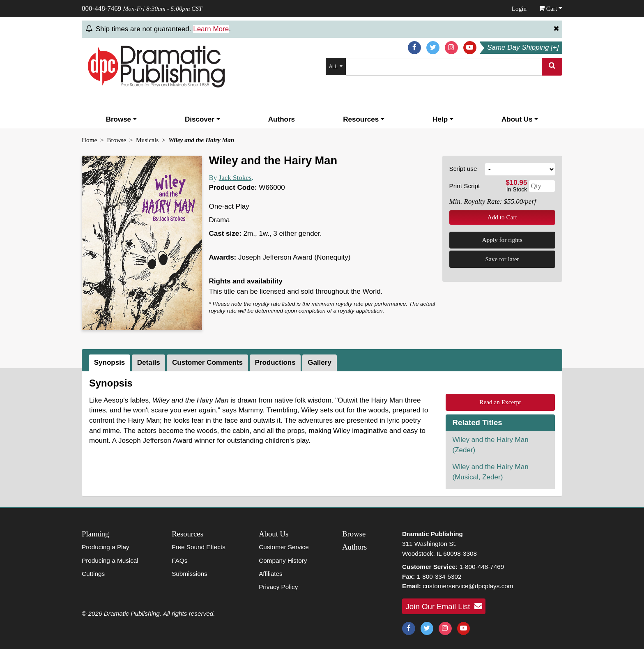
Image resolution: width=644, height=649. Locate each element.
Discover (202, 119)
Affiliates (271, 574)
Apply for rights (502, 240)
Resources (364, 119)
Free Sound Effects (199, 547)
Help (443, 119)
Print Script (465, 186)
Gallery (320, 362)
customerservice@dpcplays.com (468, 586)
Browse (121, 119)
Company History (283, 560)
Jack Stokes (235, 178)
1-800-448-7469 (482, 567)
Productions (275, 362)
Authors (282, 119)
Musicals (147, 140)
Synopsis (110, 362)
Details (149, 362)
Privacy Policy (278, 587)
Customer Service (284, 547)
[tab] (110, 363)
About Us (520, 119)
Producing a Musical (110, 560)
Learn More (211, 29)
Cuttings (93, 574)
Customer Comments (207, 362)
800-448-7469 (101, 8)
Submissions (190, 574)
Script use (463, 169)
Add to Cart (502, 217)
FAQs (179, 560)
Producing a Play (106, 547)
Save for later (502, 259)
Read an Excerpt (500, 402)
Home (89, 140)
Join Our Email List (444, 606)
